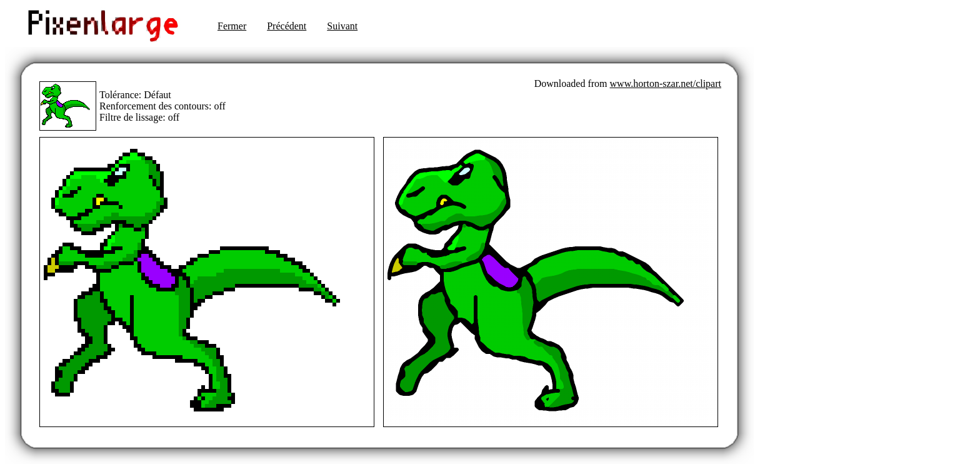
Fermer (232, 26)
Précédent (287, 26)
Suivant (342, 26)
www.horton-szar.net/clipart (666, 83)
